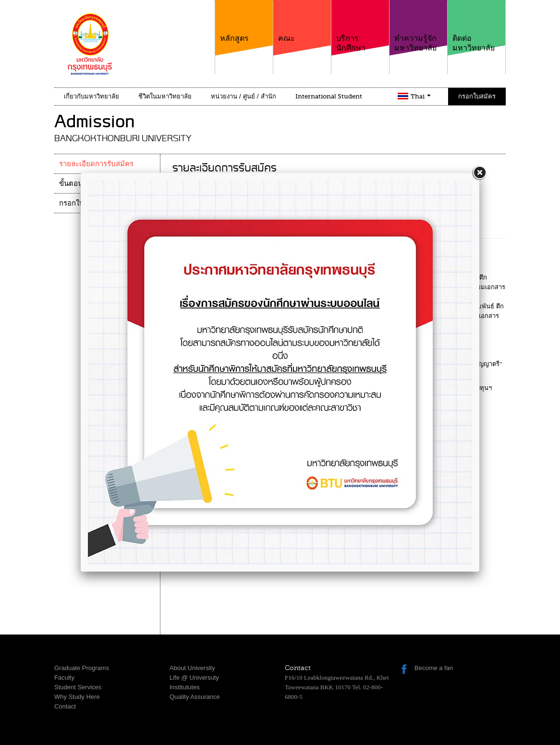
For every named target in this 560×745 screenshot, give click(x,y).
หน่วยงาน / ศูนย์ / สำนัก (243, 96)
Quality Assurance (195, 697)
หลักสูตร (244, 21)
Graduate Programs (82, 668)
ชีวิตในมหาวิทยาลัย (165, 96)
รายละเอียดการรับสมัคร (96, 164)
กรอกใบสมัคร (477, 96)
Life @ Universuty (194, 678)
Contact (65, 706)
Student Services (78, 687)
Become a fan (434, 668)
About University (192, 668)
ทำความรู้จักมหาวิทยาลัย (418, 26)
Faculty (64, 678)
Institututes (185, 687)
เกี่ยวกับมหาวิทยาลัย (91, 96)
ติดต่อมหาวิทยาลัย (476, 26)
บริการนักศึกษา (360, 26)
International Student (329, 96)
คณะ (302, 21)
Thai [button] (421, 96)
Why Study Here (77, 697)
